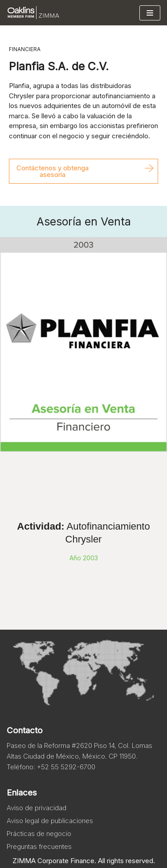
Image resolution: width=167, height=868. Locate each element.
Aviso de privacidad (37, 808)
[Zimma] (33, 13)
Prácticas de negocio (39, 834)
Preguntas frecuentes (39, 846)
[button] (83, 171)
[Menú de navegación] (150, 13)
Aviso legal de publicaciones (50, 821)
